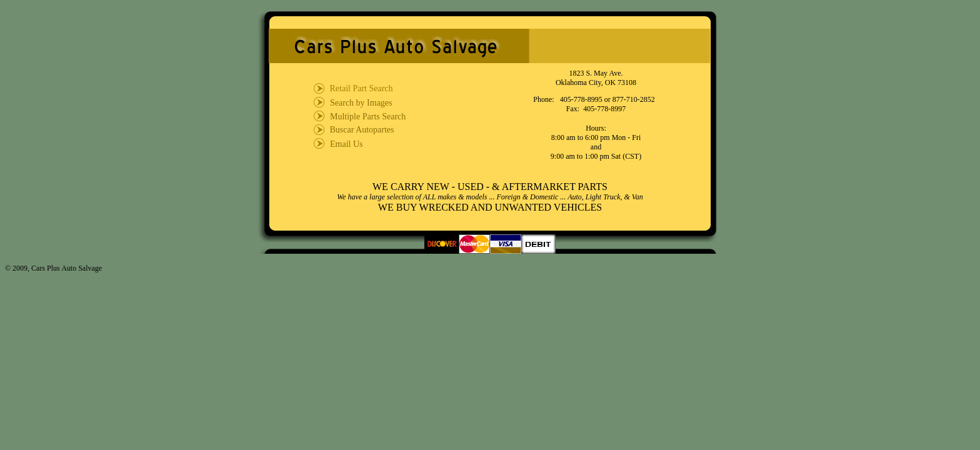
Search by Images (361, 103)
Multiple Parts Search (368, 117)
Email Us (347, 144)
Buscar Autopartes (361, 130)
